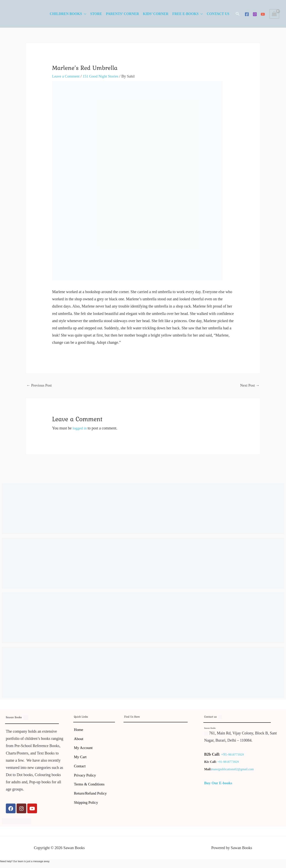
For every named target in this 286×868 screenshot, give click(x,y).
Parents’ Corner (123, 14)
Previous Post (40, 385)
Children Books (66, 14)
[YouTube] (263, 14)
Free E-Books (186, 14)
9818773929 (236, 755)
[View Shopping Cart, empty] (274, 14)
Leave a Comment (66, 76)
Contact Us (218, 14)
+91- (225, 755)
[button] (238, 14)
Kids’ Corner (156, 14)
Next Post (249, 385)
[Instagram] (255, 14)
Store (96, 14)
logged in (80, 428)
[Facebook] (247, 14)
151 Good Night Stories (102, 76)
